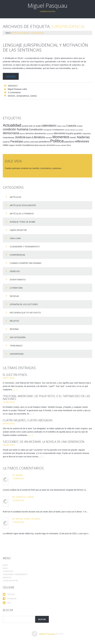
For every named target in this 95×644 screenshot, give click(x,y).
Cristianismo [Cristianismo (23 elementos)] (58, 130)
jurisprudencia (23, 96)
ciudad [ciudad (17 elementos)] (80, 126)
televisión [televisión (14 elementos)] (43, 145)
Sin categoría (18, 337)
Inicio (8, 33)
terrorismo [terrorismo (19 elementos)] (51, 145)
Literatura (16, 288)
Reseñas (14, 329)
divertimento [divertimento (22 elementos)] (40, 133)
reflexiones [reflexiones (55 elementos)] (82, 141)
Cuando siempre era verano (26, 263)
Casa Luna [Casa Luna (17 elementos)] (61, 126)
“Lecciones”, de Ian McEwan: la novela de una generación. (44, 442)
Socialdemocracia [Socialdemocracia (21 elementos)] (30, 145)
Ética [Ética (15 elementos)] (69, 145)
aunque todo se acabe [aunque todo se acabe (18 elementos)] (31, 126)
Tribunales (16, 345)
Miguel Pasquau (47, 6)
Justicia (33, 96)
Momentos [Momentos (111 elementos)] (61, 137)
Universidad (17, 354)
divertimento (18, 279)
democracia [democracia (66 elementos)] (11, 133)
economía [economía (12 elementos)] (50, 134)
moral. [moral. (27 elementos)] (73, 137)
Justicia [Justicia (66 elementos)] (20, 137)
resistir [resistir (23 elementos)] (18, 145)
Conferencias (17, 255)
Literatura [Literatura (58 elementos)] (38, 137)
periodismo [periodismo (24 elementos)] (44, 142)
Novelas (14, 296)
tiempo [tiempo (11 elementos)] (58, 145)
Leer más (11, 76)
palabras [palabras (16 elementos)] (6, 142)
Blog (5, 568)
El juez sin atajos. (15, 375)
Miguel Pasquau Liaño (17, 89)
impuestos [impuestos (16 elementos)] (87, 134)
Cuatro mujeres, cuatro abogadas (28, 420)
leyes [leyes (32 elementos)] (29, 137)
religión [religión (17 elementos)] (12, 145)
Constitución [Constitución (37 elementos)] (36, 129)
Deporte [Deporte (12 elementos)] (22, 134)
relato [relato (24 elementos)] (6, 145)
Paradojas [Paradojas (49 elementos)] (17, 141)
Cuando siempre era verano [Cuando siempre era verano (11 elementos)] (74, 130)
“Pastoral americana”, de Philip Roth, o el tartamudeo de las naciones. (46, 397)
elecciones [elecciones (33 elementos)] (60, 133)
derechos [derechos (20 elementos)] (30, 133)
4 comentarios (14, 92)
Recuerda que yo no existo (25, 312)
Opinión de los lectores (24, 304)
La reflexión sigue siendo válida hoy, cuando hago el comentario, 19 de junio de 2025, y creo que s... (46, 533)
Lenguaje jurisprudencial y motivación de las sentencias (45, 47)
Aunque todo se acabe (23, 222)
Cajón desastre (18, 230)
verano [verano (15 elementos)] (64, 145)
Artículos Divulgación (23, 205)
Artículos (15, 197)
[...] (16, 390)
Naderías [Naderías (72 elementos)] (83, 137)
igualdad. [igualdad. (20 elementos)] (78, 133)
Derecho (12, 96)
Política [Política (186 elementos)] (57, 141)
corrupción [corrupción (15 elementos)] (48, 130)
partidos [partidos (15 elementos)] (27, 142)
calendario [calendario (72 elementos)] (49, 125)
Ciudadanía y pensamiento (25, 246)
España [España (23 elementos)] (70, 133)
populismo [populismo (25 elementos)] (69, 142)
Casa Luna (15, 238)
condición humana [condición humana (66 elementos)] (15, 129)
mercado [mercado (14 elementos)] (49, 138)
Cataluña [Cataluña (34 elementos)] (71, 126)
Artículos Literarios (22, 213)
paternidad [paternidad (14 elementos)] (34, 142)
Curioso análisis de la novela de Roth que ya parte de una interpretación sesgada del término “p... (45, 490)
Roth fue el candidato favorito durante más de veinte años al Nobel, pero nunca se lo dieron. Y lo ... (46, 512)
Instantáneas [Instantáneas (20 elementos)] (9, 138)
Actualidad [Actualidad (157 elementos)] (12, 125)
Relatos (14, 321)
